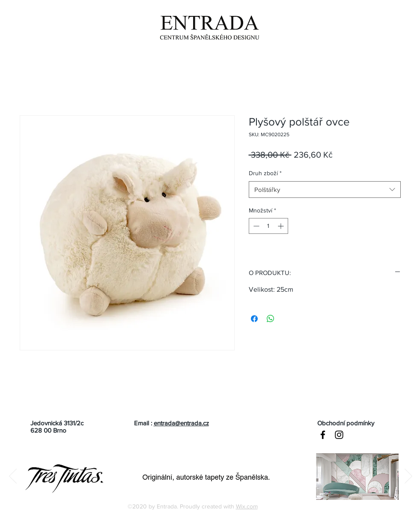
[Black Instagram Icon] (339, 435)
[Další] (408, 477)
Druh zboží (265, 173)
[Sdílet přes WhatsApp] (271, 319)
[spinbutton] (268, 226)
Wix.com (247, 506)
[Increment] (281, 226)
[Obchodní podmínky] (358, 423)
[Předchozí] (13, 477)
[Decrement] (255, 226)
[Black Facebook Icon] (323, 435)
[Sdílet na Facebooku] (254, 319)
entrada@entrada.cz (181, 423)
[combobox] (325, 190)
